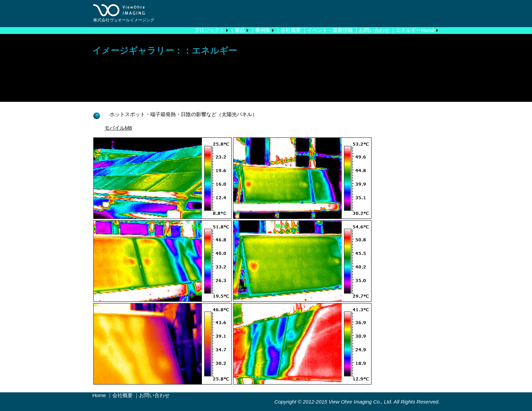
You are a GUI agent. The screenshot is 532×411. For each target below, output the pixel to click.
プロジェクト (209, 30)
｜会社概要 (288, 30)
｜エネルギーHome (413, 30)
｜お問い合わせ (372, 30)
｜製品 (237, 30)
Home (99, 395)
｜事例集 (260, 30)
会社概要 (122, 395)
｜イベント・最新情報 (327, 30)
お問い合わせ (154, 395)
